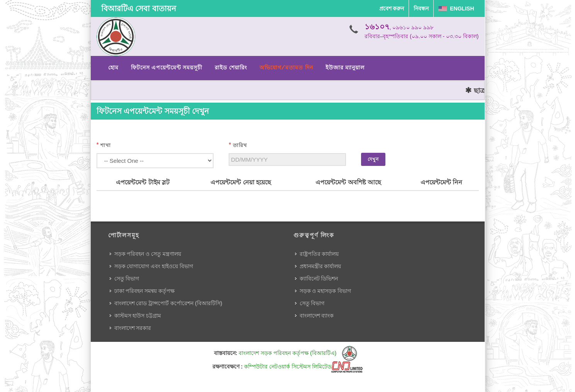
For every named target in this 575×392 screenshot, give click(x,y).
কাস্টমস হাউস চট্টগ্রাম (138, 316)
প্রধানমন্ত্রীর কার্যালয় (321, 266)
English (456, 8)
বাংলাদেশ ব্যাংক (317, 316)
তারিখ (240, 145)
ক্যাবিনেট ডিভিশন (319, 279)
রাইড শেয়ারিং (231, 68)
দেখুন (373, 159)
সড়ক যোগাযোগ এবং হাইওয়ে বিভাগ (154, 266)
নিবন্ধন (421, 8)
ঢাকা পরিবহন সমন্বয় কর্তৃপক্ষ (145, 291)
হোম (113, 68)
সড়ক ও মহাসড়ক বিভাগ (326, 291)
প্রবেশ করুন (392, 8)
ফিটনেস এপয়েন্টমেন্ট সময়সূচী (167, 68)
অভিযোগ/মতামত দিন (286, 68)
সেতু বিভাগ (127, 279)
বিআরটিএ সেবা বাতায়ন (139, 8)
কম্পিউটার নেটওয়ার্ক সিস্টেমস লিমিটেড (303, 367)
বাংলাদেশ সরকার (133, 328)
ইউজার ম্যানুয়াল (345, 68)
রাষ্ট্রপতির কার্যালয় (319, 254)
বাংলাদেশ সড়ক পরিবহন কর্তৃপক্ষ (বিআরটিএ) (298, 353)
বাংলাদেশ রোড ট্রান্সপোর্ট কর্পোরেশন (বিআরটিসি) (168, 303)
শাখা (106, 145)
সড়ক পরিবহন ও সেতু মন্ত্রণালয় (148, 254)
